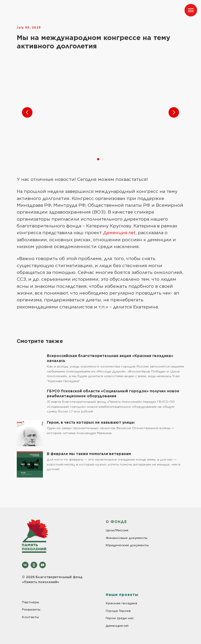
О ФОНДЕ (116, 522)
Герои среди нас (120, 618)
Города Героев (118, 611)
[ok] (34, 565)
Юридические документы (127, 545)
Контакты (30, 617)
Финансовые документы (127, 538)
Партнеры (30, 602)
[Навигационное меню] (191, 10)
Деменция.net (119, 233)
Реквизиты (31, 609)
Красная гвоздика (121, 603)
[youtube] (43, 565)
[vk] (25, 565)
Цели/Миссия (117, 530)
